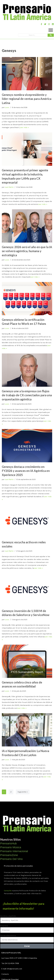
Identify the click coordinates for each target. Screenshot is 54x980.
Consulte (8, 891)
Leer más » (24, 127)
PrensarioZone (9, 855)
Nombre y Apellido (8, 916)
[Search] (33, 35)
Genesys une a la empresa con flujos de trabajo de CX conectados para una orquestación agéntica (27, 395)
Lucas (7, 107)
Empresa (4, 926)
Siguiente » (23, 792)
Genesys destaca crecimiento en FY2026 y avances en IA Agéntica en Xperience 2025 (26, 471)
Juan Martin (9, 187)
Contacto (5, 974)
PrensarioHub (9, 843)
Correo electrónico (8, 935)
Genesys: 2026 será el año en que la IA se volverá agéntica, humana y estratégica (27, 251)
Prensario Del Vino (11, 859)
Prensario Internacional (14, 851)
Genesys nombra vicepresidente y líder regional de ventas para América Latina (27, 99)
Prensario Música (11, 847)
